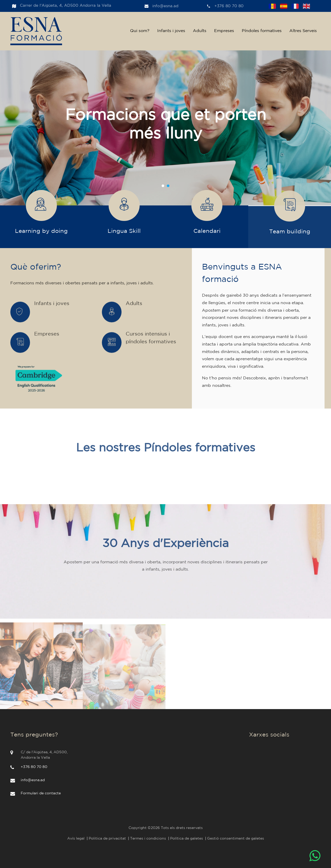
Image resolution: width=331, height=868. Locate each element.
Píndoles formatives (262, 31)
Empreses (224, 31)
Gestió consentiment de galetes (236, 839)
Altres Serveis (303, 31)
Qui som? (140, 31)
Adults (200, 31)
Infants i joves (171, 31)
